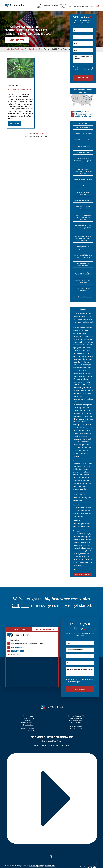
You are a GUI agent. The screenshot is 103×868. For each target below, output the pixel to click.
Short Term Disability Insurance (83, 290)
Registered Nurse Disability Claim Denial (83, 281)
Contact (88, 6)
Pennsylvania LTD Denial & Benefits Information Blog (83, 256)
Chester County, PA (76, 716)
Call (15, 605)
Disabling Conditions (56, 6)
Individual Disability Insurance (83, 180)
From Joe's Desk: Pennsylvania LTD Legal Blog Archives (83, 171)
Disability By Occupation (64, 6)
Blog (83, 6)
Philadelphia (28, 716)
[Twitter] (52, 857)
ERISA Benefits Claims (83, 152)
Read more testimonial (83, 574)
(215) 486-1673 (18, 647)
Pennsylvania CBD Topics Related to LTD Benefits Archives (83, 217)
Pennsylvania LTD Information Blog (83, 265)
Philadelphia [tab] (19, 629)
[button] (83, 123)
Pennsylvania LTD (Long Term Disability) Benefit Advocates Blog (83, 238)
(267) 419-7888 (17, 40)
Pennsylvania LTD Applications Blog (83, 248)
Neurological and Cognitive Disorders (83, 208)
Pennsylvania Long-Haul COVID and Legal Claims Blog (83, 228)
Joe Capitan (40, 134)
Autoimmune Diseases (83, 127)
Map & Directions (28, 725)
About (71, 6)
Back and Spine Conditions (83, 134)
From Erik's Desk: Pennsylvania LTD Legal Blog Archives (83, 161)
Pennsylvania (47, 741)
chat (25, 605)
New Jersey (57, 741)
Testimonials (77, 6)
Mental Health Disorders (83, 201)
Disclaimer (33, 866)
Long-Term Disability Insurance (83, 193)
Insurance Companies (48, 6)
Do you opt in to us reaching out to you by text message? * (84, 69)
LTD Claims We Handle (40, 6)
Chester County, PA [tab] (45, 629)
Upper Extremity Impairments (83, 297)
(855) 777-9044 (95, 6)
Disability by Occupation (83, 140)
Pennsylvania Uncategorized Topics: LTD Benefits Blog (83, 273)
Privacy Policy (50, 866)
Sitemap (41, 866)
